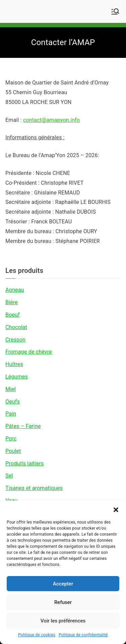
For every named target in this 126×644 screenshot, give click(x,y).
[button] (116, 509)
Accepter (63, 584)
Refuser (63, 602)
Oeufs (13, 402)
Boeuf (13, 315)
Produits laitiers (25, 463)
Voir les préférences (63, 621)
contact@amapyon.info (52, 120)
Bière (12, 302)
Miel (11, 389)
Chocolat (16, 327)
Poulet (13, 451)
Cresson (15, 340)
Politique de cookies (37, 635)
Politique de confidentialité (83, 635)
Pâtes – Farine (23, 426)
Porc (11, 439)
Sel (9, 476)
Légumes (17, 377)
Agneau (15, 290)
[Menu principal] (115, 11)
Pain (11, 414)
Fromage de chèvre (29, 352)
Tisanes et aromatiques (34, 488)
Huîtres (14, 364)
